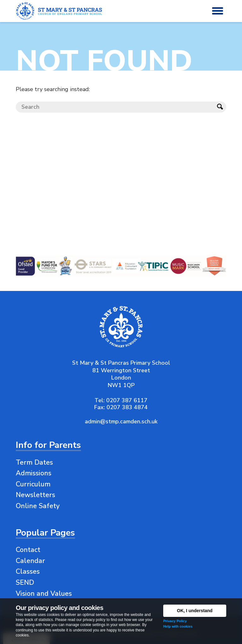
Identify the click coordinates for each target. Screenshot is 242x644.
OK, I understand (195, 611)
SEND (25, 583)
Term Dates (34, 462)
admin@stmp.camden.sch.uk (121, 421)
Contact (28, 550)
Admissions (34, 473)
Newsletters (35, 495)
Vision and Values (44, 594)
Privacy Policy (175, 621)
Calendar (30, 561)
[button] (218, 11)
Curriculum (33, 484)
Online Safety (38, 506)
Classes (28, 571)
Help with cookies (178, 626)
